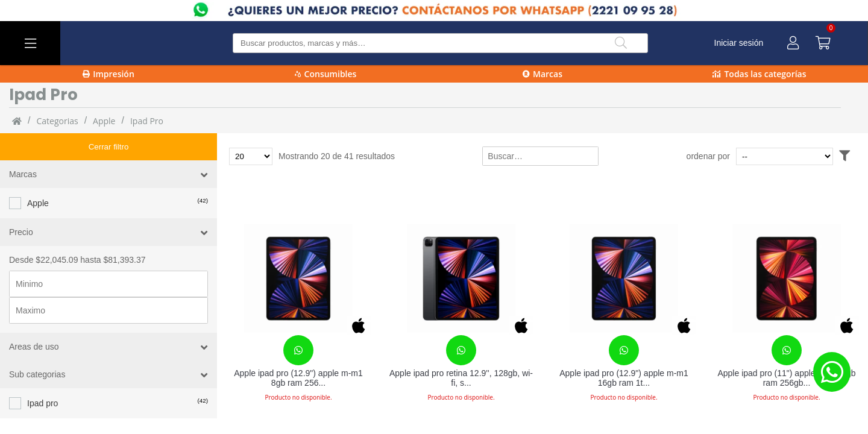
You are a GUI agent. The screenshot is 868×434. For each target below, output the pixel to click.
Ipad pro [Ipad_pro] (147, 121)
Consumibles (326, 74)
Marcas (542, 74)
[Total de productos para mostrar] (251, 156)
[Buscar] (621, 43)
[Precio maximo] (108, 283)
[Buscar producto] (440, 43)
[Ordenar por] (807, 156)
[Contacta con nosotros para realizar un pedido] (298, 350)
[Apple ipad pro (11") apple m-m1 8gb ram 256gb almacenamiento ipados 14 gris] (787, 278)
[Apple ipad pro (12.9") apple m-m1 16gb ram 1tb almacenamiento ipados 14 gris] (624, 278)
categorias (57, 121)
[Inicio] (17, 121)
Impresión (108, 74)
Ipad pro (42, 376)
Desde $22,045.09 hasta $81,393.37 (77, 233)
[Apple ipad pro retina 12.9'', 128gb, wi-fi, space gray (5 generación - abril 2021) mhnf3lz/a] (461, 278)
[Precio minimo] (108, 257)
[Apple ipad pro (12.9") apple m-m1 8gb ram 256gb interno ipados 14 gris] (298, 278)
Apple (104, 121)
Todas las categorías (759, 74)
